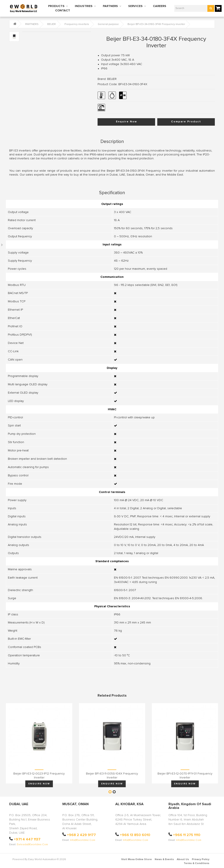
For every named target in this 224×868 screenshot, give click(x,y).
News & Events (164, 859)
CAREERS (160, 6)
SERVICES (135, 6)
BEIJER (52, 24)
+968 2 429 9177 (81, 835)
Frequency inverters (77, 24)
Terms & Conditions (197, 863)
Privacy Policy (201, 859)
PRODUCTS (56, 6)
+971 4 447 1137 (27, 839)
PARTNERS (110, 6)
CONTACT (63, 11)
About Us (183, 859)
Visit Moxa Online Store (136, 859)
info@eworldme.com (83, 840)
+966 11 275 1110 (187, 835)
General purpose (108, 24)
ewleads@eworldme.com (32, 845)
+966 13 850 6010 (135, 835)
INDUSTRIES (84, 6)
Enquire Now (126, 122)
